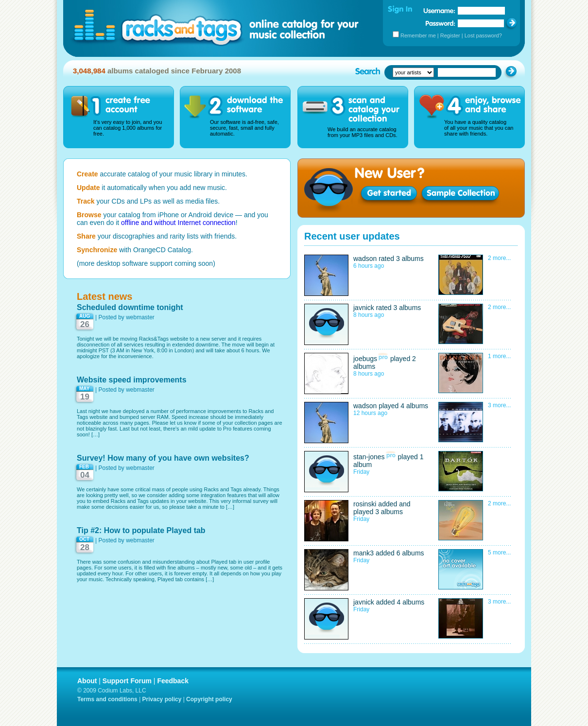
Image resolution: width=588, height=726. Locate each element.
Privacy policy (162, 699)
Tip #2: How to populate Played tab (141, 530)
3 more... (499, 405)
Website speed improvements (132, 380)
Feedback (173, 681)
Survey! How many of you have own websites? (163, 458)
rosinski (365, 504)
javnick (364, 308)
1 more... (499, 356)
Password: (441, 23)
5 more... (499, 553)
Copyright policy (209, 699)
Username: (439, 11)
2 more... (499, 258)
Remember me (418, 35)
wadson (365, 259)
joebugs (365, 359)
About (87, 681)
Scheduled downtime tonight (130, 307)
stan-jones (369, 457)
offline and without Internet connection (178, 223)
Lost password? (483, 35)
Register (450, 35)
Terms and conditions (107, 699)
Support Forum (127, 681)
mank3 (363, 553)
